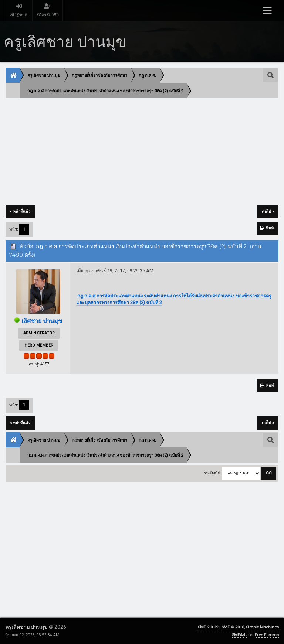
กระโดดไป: (212, 473)
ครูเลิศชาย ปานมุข (27, 627)
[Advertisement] (142, 152)
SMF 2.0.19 (208, 627)
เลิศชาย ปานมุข (42, 321)
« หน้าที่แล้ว (20, 212)
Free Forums (267, 635)
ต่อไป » (268, 212)
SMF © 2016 (233, 627)
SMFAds (240, 635)
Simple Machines (262, 627)
